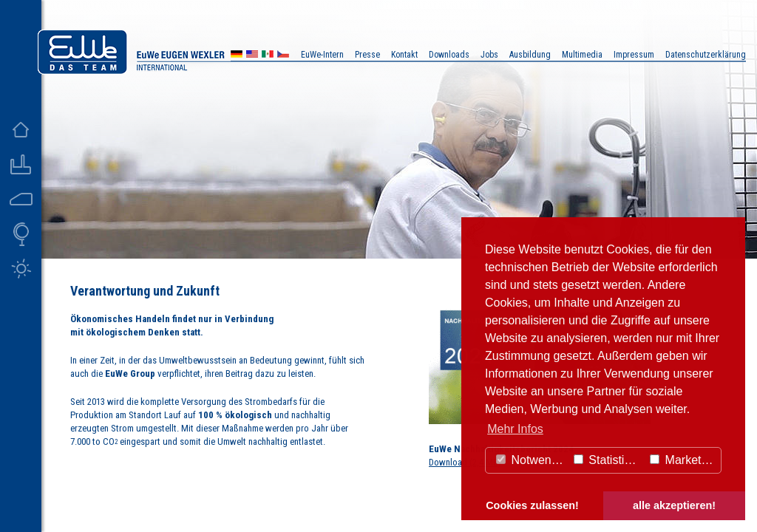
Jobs (489, 55)
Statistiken (608, 460)
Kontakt (404, 55)
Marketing (683, 460)
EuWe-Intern (322, 55)
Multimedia (582, 55)
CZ (283, 56)
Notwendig (532, 460)
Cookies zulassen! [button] (532, 505)
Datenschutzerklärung (706, 55)
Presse (367, 55)
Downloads (449, 55)
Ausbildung (530, 55)
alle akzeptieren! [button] (674, 505)
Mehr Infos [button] (515, 429)
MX (268, 56)
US (252, 56)
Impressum (634, 55)
